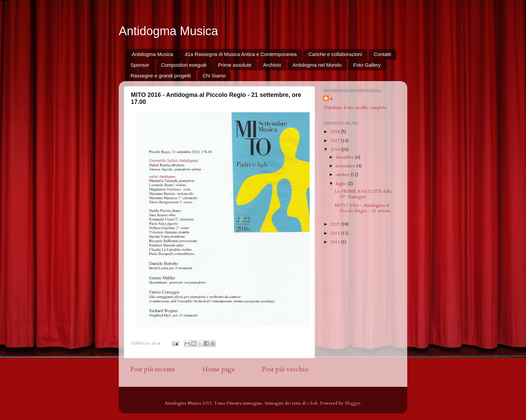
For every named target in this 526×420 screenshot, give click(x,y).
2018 (336, 132)
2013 (336, 242)
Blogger (353, 403)
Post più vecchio (285, 369)
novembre (346, 166)
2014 (336, 233)
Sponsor (140, 65)
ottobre (343, 175)
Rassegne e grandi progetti (161, 76)
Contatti (382, 54)
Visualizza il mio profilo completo (355, 108)
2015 (336, 224)
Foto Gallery (367, 65)
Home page (219, 369)
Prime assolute (235, 65)
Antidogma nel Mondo (317, 65)
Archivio (272, 65)
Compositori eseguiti (184, 65)
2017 (336, 141)
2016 (336, 149)
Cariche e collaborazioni (335, 54)
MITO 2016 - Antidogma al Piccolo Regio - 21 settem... (364, 208)
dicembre (346, 157)
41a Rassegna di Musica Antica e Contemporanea (241, 54)
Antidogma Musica (168, 31)
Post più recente (153, 369)
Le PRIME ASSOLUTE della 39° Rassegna (363, 194)
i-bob (312, 403)
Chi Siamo (214, 76)
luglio (342, 184)
